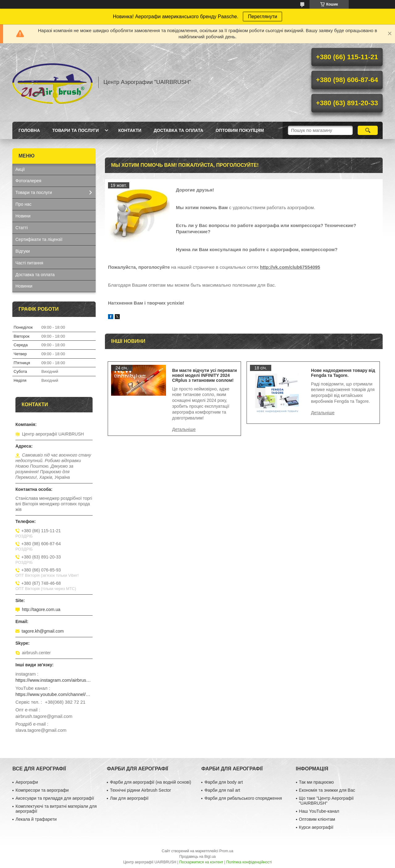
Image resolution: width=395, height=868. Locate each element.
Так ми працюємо (316, 782)
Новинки (24, 286)
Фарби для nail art (222, 790)
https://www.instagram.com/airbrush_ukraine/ (54, 680)
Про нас (23, 204)
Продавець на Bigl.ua (197, 857)
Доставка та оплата (179, 130)
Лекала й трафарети (36, 819)
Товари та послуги (75, 130)
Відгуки (23, 251)
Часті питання (29, 263)
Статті (22, 228)
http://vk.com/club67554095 (290, 267)
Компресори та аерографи (42, 790)
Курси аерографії (316, 827)
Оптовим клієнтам (317, 819)
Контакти (130, 130)
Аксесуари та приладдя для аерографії (55, 798)
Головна (29, 130)
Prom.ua (226, 851)
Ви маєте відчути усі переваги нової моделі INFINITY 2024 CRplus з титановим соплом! (205, 375)
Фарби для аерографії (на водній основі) (150, 782)
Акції (20, 169)
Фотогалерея (28, 181)
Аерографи (27, 782)
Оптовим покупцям (240, 130)
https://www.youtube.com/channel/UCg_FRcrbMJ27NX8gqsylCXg (54, 694)
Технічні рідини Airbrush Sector (140, 790)
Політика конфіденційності (249, 862)
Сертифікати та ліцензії (39, 239)
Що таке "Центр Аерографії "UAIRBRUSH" (326, 801)
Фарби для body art (223, 782)
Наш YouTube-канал (319, 811)
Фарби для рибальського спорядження (243, 798)
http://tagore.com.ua (41, 609)
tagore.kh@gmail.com (43, 631)
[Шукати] (368, 130)
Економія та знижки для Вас (327, 790)
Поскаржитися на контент (201, 862)
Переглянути (262, 17)
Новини (23, 216)
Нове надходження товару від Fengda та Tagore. (343, 373)
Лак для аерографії (129, 798)
